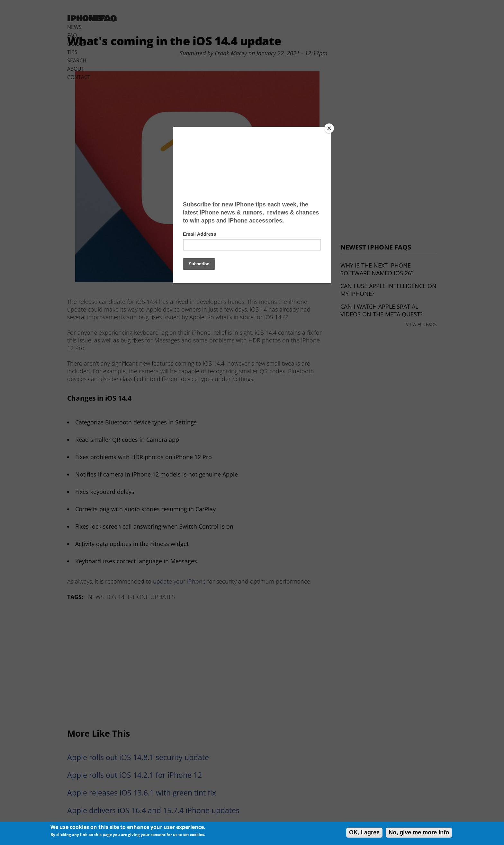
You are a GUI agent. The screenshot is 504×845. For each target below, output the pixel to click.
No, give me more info (419, 832)
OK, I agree (364, 832)
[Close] (329, 128)
